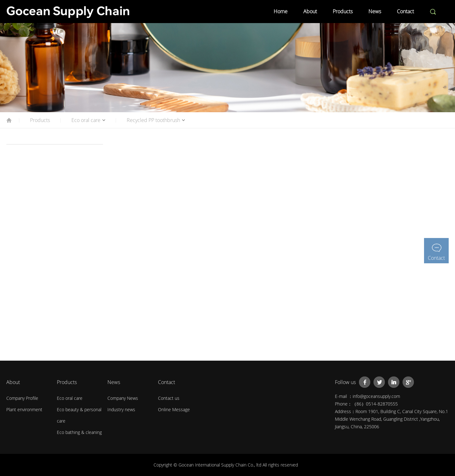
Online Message (174, 409)
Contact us (169, 398)
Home (281, 11)
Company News (123, 398)
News (375, 11)
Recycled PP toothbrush (153, 120)
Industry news (121, 409)
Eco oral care (86, 120)
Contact (405, 11)
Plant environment (24, 409)
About (310, 11)
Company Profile (22, 398)
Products (343, 11)
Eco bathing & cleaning (79, 432)
